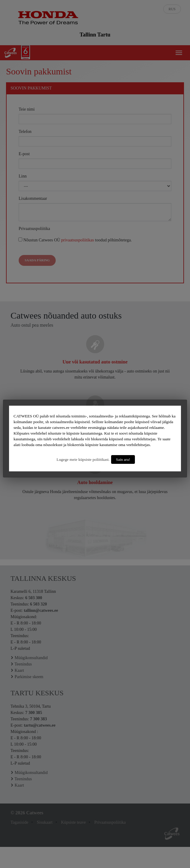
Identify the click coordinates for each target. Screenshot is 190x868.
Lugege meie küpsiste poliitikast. (83, 459)
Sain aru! (123, 459)
